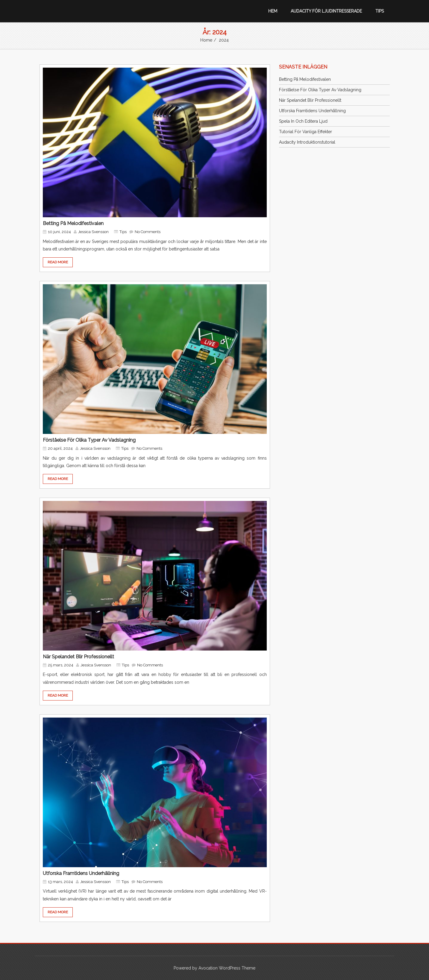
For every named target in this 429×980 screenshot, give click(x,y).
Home (206, 40)
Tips (380, 11)
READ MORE (58, 262)
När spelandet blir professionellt (78, 657)
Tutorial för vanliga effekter (306, 132)
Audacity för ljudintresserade (326, 11)
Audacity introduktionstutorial (307, 142)
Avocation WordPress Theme (227, 968)
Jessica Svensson (93, 232)
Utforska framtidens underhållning (81, 873)
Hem (273, 11)
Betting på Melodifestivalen (73, 223)
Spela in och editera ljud (303, 121)
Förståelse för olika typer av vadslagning (89, 440)
